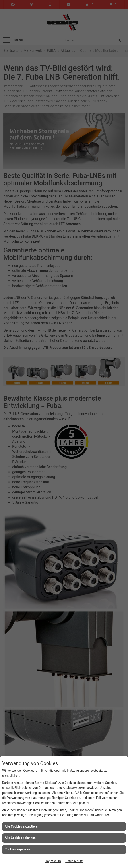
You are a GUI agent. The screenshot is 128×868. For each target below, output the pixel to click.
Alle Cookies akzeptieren (22, 826)
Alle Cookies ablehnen (20, 838)
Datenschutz (74, 861)
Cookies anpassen (17, 849)
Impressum (53, 861)
